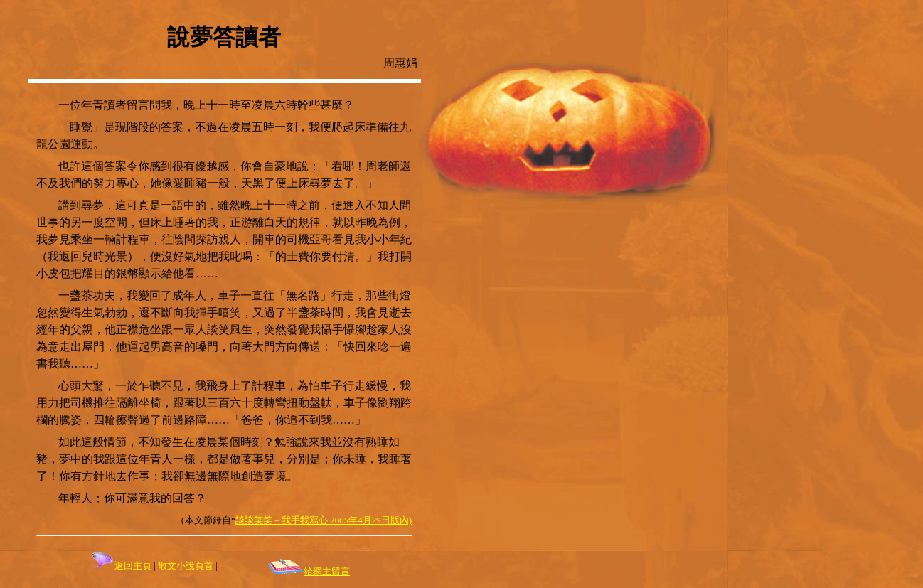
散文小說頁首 (186, 566)
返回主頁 (121, 566)
